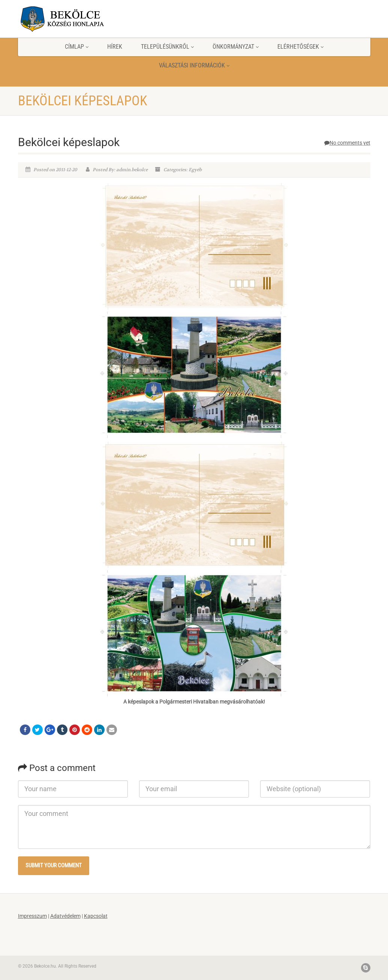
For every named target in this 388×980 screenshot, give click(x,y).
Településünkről (167, 47)
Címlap (77, 47)
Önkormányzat (236, 47)
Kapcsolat (96, 916)
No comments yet (347, 143)
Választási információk (194, 65)
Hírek (115, 47)
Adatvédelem (65, 916)
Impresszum (32, 916)
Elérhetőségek (300, 47)
